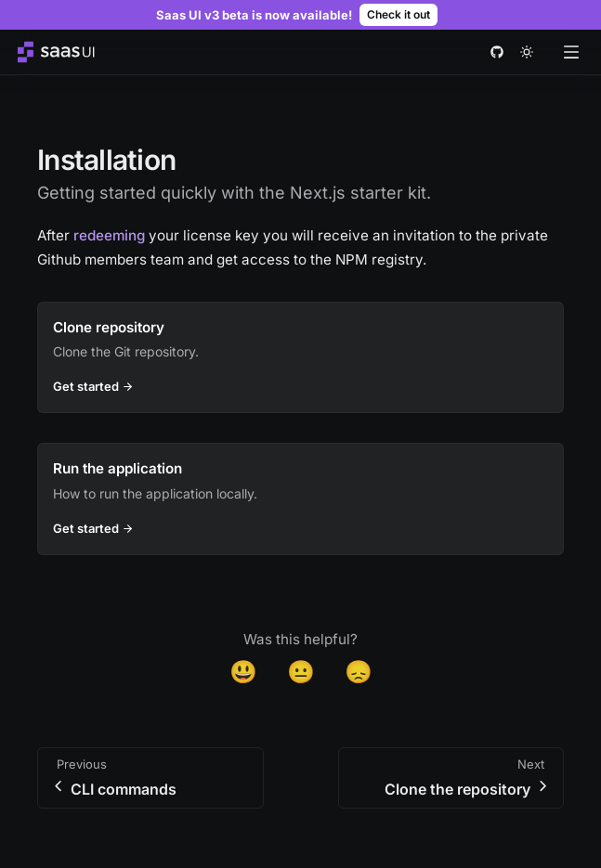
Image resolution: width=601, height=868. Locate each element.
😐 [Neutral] (301, 672)
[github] (497, 52)
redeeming (109, 235)
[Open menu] (571, 52)
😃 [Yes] (243, 672)
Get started (96, 386)
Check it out (398, 14)
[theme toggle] (527, 52)
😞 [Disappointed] (359, 672)
